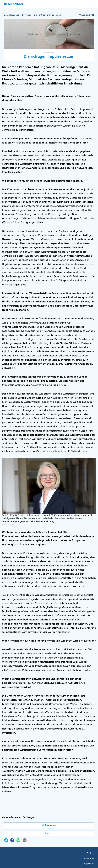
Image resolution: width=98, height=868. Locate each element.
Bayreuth (27, 15)
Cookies (90, 853)
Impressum (89, 863)
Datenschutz (88, 858)
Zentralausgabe (12, 15)
